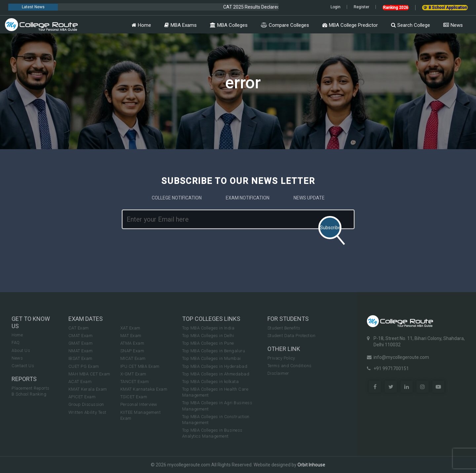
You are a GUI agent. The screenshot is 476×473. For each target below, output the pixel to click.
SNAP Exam (132, 351)
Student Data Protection (292, 336)
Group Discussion (86, 404)
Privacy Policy (281, 358)
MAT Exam (131, 336)
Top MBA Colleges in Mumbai (212, 358)
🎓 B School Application (445, 8)
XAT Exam (130, 328)
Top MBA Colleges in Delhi (208, 336)
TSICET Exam (134, 397)
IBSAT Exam (80, 358)
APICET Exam (82, 397)
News (453, 25)
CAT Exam (79, 328)
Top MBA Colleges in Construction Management (216, 420)
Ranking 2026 (396, 8)
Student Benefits (284, 328)
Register (361, 7)
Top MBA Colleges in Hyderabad (215, 366)
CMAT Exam (81, 336)
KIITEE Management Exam (141, 415)
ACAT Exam (80, 382)
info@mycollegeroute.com (401, 357)
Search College (411, 25)
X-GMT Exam (133, 374)
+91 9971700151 (391, 368)
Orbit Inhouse (311, 465)
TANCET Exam (135, 382)
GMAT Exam (81, 343)
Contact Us (23, 366)
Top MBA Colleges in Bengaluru (214, 351)
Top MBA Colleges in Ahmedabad (216, 374)
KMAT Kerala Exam (88, 389)
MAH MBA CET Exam (89, 374)
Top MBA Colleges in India (208, 328)
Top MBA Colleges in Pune (208, 343)
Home (141, 25)
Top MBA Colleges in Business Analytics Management (212, 433)
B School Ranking (29, 394)
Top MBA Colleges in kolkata (211, 382)
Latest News (33, 7)
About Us (21, 350)
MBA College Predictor (350, 25)
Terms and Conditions (290, 366)
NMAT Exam (81, 351)
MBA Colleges (229, 25)
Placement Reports (31, 388)
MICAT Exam (133, 358)
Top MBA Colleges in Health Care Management (215, 392)
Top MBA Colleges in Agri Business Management (217, 406)
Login (336, 7)
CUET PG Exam (84, 366)
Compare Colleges (285, 25)
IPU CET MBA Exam (140, 366)
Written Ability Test (87, 412)
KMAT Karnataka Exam (144, 389)
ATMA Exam (132, 343)
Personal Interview (139, 404)
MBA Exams (180, 25)
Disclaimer (278, 373)
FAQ (16, 343)
